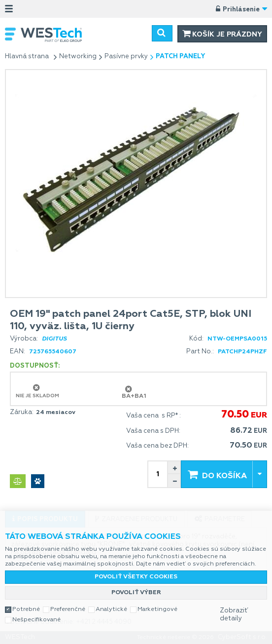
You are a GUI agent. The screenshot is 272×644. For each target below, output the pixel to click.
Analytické (111, 609)
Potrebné (26, 609)
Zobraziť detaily (234, 615)
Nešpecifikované (36, 620)
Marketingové (157, 609)
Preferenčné (68, 609)
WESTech (56, 35)
